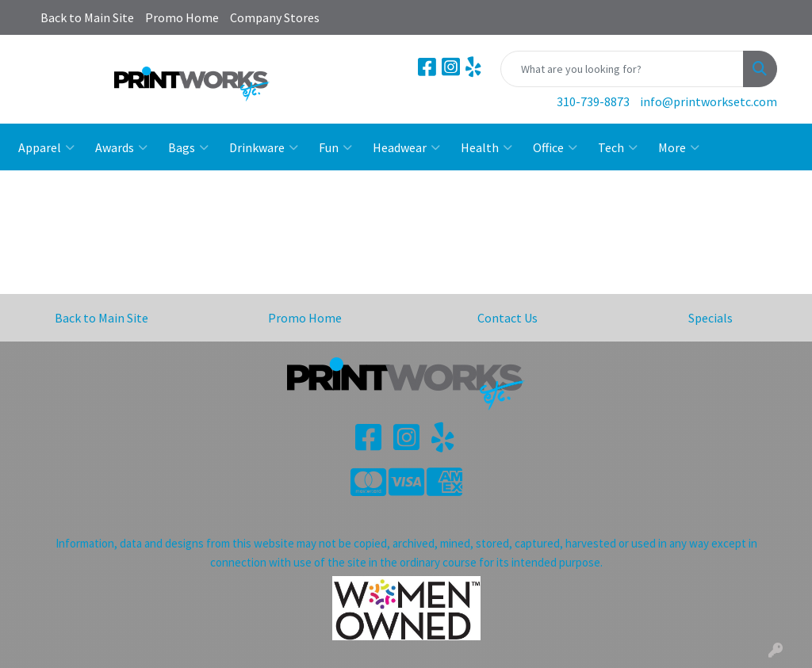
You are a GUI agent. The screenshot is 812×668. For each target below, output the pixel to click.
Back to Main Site (87, 17)
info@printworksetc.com (709, 101)
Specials (710, 318)
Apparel (46, 147)
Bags (188, 147)
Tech (618, 147)
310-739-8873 (593, 101)
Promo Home (182, 17)
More (679, 147)
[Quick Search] (622, 69)
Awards (121, 147)
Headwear (406, 147)
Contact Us (507, 318)
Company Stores (275, 17)
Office (555, 147)
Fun (335, 147)
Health (486, 147)
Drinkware (264, 147)
